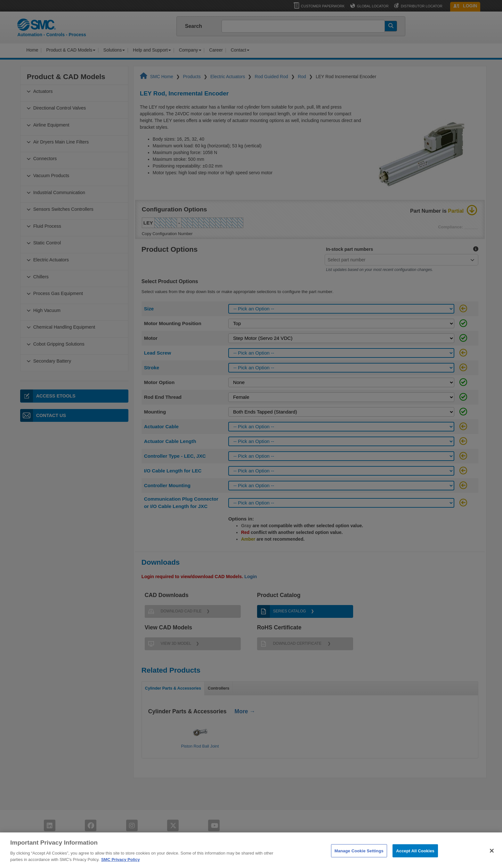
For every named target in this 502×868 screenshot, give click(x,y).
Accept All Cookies (415, 861)
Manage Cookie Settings (359, 861)
